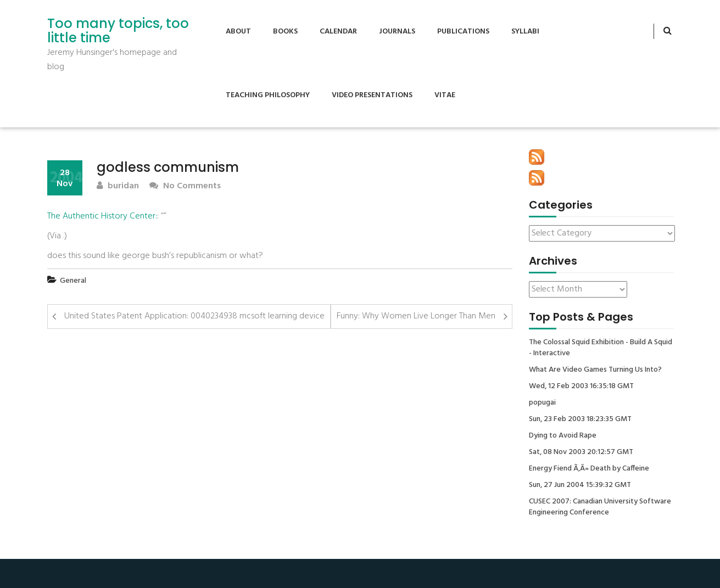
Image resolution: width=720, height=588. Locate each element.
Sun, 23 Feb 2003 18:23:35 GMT (580, 419)
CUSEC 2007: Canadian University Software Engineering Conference (600, 507)
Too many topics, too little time (118, 31)
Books (285, 32)
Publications (463, 32)
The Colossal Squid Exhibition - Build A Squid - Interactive (601, 348)
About (238, 32)
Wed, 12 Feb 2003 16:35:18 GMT (581, 387)
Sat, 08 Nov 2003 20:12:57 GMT (581, 452)
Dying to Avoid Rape (563, 436)
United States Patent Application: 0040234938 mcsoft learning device (194, 316)
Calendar (338, 32)
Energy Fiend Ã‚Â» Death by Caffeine (589, 469)
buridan (118, 186)
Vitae (445, 95)
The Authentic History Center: (102, 216)
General (73, 281)
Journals (397, 32)
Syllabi (525, 32)
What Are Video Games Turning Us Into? (595, 370)
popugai (542, 403)
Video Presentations (372, 95)
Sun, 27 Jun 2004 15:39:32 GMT (580, 485)
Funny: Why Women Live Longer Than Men (416, 316)
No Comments (185, 186)
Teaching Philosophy (268, 95)
